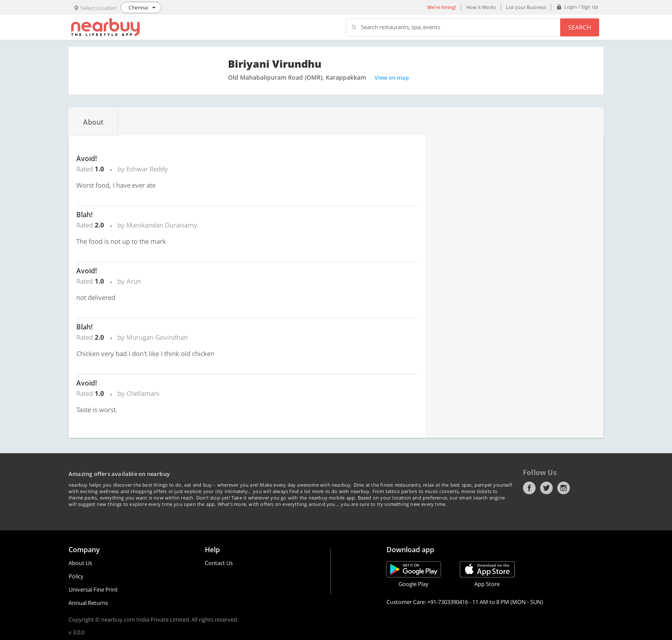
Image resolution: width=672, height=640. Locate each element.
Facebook (529, 488)
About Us (80, 563)
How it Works (481, 7)
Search (580, 27)
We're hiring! (442, 7)
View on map (392, 78)
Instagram (564, 488)
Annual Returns (88, 603)
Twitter (546, 488)
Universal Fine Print (93, 589)
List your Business (526, 7)
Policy (76, 576)
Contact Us (219, 563)
